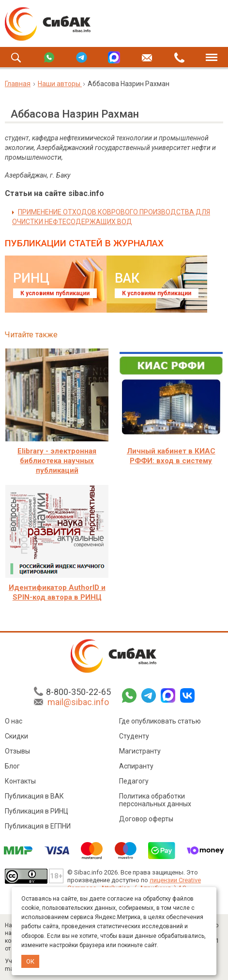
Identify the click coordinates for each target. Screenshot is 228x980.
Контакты (20, 781)
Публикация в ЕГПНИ (38, 826)
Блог (12, 766)
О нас (14, 721)
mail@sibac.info (78, 702)
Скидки (16, 736)
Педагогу (134, 781)
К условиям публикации (55, 293)
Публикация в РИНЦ (37, 811)
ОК (30, 961)
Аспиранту (136, 766)
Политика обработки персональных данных (155, 800)
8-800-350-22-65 (78, 692)
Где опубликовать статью (160, 721)
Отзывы (17, 751)
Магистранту (140, 751)
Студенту (134, 736)
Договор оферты (146, 819)
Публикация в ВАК (34, 796)
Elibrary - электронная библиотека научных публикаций (57, 461)
